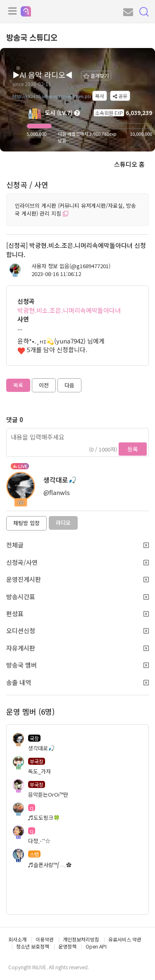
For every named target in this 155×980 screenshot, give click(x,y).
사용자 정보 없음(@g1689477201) (71, 266)
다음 (69, 385)
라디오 (63, 522)
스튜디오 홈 (129, 164)
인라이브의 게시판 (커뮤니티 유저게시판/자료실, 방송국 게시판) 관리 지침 (75, 209)
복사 (100, 96)
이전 (44, 385)
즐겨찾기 (96, 76)
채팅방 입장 (26, 523)
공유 (120, 96)
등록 (133, 449)
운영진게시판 (77, 579)
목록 (18, 385)
